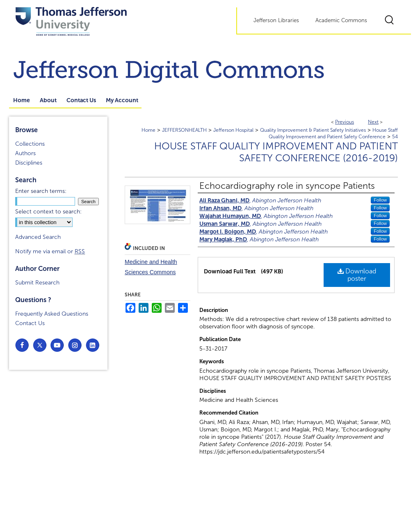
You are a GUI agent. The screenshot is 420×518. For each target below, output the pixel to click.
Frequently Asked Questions (52, 314)
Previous (345, 122)
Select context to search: (48, 212)
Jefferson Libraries (276, 21)
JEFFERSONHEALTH (184, 130)
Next (373, 122)
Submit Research (37, 283)
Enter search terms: (41, 191)
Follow (380, 200)
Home (148, 130)
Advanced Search (38, 237)
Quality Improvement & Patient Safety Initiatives (313, 130)
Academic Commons (341, 21)
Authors (25, 153)
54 (395, 137)
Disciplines (29, 163)
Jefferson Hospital (233, 130)
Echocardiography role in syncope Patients (287, 186)
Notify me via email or (50, 251)
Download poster (357, 275)
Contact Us (30, 323)
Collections (30, 144)
